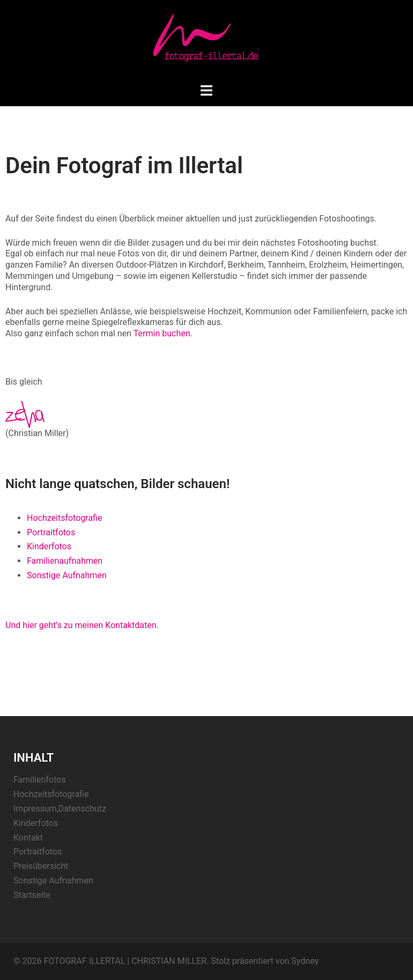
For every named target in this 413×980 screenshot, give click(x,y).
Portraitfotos (51, 532)
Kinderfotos (49, 546)
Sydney (305, 961)
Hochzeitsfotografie (64, 518)
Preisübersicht (41, 866)
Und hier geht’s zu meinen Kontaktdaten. (82, 625)
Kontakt (28, 838)
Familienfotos (39, 780)
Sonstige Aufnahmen (67, 575)
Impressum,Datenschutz (60, 809)
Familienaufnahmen (65, 561)
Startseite (32, 895)
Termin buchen (162, 333)
